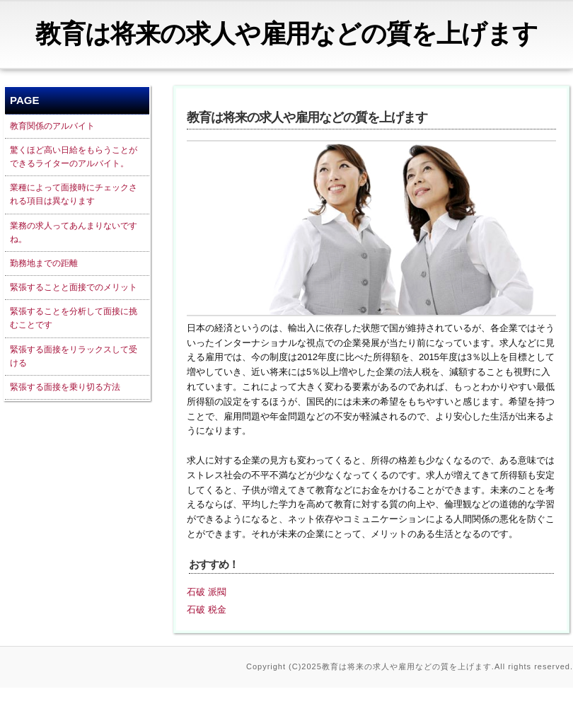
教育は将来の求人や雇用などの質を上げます (286, 34)
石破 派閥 (207, 592)
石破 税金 (207, 609)
